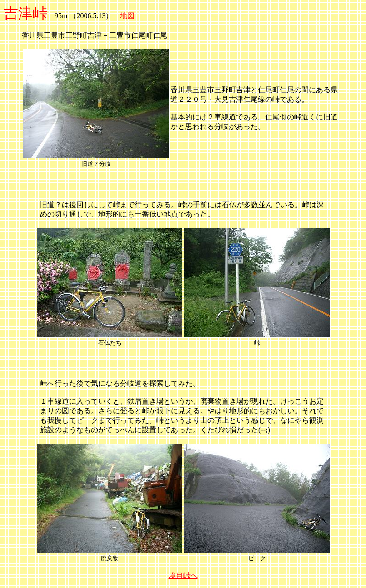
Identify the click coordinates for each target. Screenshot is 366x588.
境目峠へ (183, 576)
